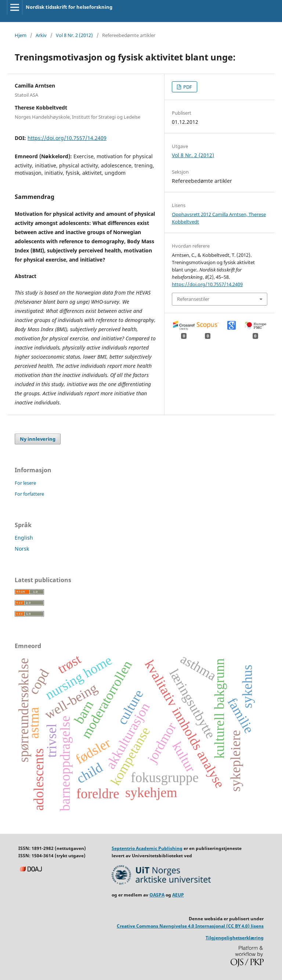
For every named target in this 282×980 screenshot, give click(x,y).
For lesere (25, 483)
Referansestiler (193, 299)
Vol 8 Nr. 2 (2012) (74, 35)
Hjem (21, 35)
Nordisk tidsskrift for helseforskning (69, 7)
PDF (187, 87)
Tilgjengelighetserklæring (235, 938)
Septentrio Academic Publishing (147, 848)
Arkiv (41, 35)
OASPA (157, 895)
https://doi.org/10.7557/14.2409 (67, 138)
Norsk (22, 549)
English (24, 538)
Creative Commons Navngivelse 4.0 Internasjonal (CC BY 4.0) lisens (190, 926)
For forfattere (29, 494)
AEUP (178, 895)
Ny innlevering (38, 439)
